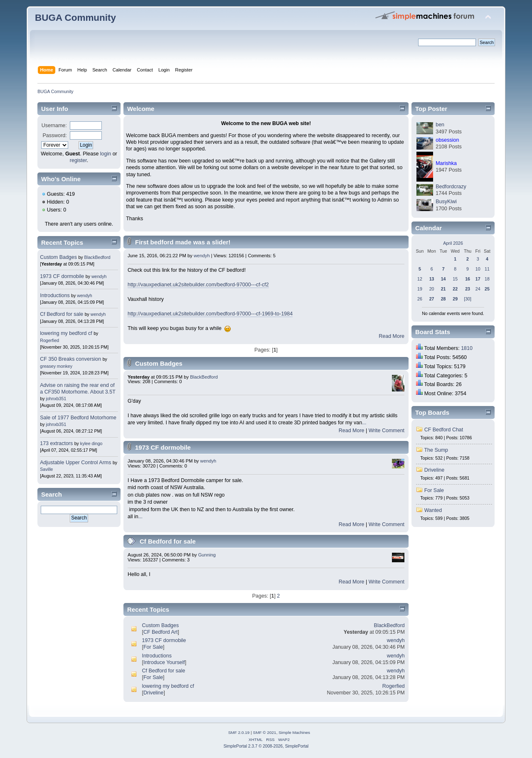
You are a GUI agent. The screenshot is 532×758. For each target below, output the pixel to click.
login (106, 154)
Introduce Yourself (164, 662)
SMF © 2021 (265, 732)
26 (420, 299)
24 (478, 289)
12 (420, 279)
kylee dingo (91, 443)
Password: (55, 135)
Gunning (207, 555)
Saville (46, 469)
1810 (467, 348)
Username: (54, 126)
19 (420, 289)
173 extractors (56, 443)
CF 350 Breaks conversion (70, 359)
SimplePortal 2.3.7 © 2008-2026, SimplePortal (266, 746)
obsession (447, 140)
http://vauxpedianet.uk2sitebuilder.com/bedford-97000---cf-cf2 (198, 285)
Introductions (55, 295)
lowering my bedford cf (66, 333)
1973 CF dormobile (62, 276)
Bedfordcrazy (451, 187)
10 (478, 269)
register (78, 160)
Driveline (154, 693)
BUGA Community (75, 18)
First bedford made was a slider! (183, 242)
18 (487, 279)
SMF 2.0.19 (239, 732)
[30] (468, 299)
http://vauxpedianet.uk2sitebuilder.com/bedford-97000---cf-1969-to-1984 (210, 314)
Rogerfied (49, 340)
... (364, 423)
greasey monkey (56, 366)
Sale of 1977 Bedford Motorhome (78, 418)
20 (432, 289)
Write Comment (387, 431)
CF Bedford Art (160, 632)
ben (440, 125)
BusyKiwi (446, 202)
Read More (392, 336)
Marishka (446, 163)
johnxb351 (56, 399)
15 (455, 279)
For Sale (153, 647)
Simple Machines (294, 732)
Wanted (433, 510)
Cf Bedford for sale (62, 314)
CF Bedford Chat (444, 430)
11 (487, 269)
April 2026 (453, 243)
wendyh (99, 276)
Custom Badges (58, 257)
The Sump (436, 450)
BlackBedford (97, 257)
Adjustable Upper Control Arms (75, 463)
